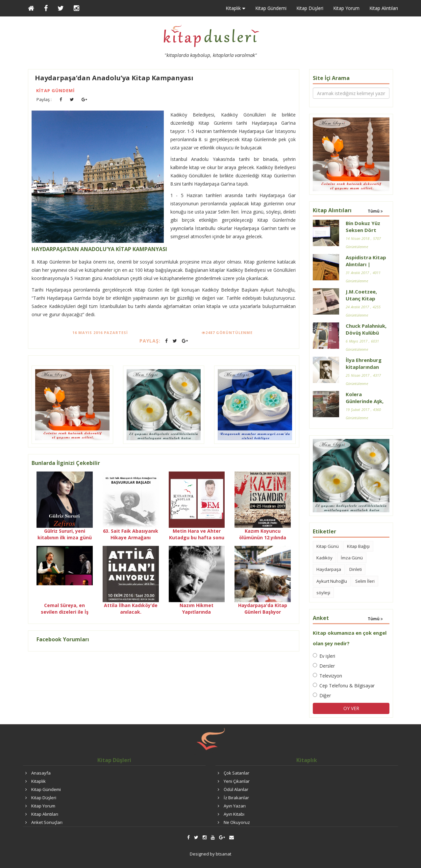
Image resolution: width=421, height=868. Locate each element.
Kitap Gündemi (271, 8)
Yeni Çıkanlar (237, 781)
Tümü (375, 211)
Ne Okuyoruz (237, 822)
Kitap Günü (328, 546)
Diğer (322, 695)
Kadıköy (324, 558)
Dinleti (356, 569)
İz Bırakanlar (236, 798)
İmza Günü (352, 558)
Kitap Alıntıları (384, 8)
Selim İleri (365, 581)
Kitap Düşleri (310, 8)
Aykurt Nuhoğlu (332, 581)
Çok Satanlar (236, 773)
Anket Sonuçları (47, 822)
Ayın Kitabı (234, 814)
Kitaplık (38, 781)
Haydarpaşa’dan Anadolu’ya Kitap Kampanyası (114, 78)
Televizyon (327, 676)
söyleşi (323, 593)
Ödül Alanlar (236, 789)
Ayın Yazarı (235, 806)
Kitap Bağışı (358, 546)
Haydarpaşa (329, 569)
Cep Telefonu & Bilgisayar (344, 686)
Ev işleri (324, 656)
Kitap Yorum (346, 8)
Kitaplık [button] (235, 8)
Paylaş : (44, 99)
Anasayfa (41, 773)
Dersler (324, 666)
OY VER (351, 708)
